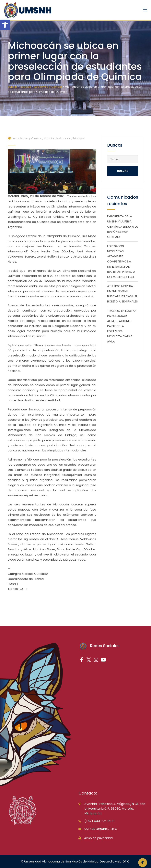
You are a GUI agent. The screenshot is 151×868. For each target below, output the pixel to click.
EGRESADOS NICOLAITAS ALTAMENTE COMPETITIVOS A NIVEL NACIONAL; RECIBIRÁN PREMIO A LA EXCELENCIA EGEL (121, 261)
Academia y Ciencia (28, 138)
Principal (79, 138)
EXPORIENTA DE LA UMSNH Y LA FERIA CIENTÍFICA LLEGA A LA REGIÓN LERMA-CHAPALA (122, 227)
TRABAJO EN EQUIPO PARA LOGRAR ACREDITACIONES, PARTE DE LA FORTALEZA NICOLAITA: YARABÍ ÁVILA (121, 326)
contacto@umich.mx (101, 829)
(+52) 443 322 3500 (99, 821)
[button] (5, 25)
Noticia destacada (57, 138)
